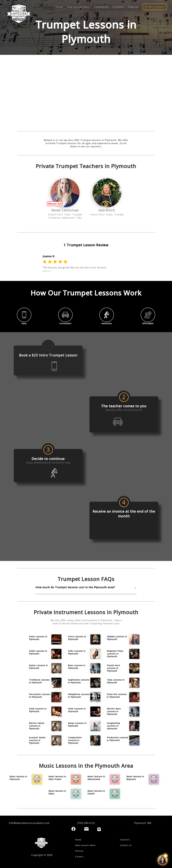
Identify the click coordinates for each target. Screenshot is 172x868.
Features (133, 7)
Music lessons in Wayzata (135, 778)
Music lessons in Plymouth (18, 778)
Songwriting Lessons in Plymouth (113, 726)
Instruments (101, 7)
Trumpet (77, 215)
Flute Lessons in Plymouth (77, 710)
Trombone (54, 218)
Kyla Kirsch (107, 210)
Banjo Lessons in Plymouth (77, 724)
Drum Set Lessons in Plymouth (117, 696)
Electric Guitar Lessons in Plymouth (37, 726)
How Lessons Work (78, 7)
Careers (79, 857)
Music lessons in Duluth (96, 792)
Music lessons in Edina (57, 792)
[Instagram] (99, 829)
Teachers (125, 840)
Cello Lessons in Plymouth (77, 652)
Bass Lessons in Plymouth (77, 667)
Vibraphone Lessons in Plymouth (79, 696)
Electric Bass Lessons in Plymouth (114, 711)
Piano (68, 215)
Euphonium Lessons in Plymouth (79, 681)
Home (59, 7)
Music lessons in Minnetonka (96, 778)
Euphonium (68, 218)
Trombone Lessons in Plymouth (39, 681)
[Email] (86, 829)
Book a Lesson (155, 7)
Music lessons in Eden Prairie (57, 778)
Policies (79, 851)
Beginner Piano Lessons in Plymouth (115, 654)
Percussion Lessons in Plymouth (40, 696)
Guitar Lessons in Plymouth (38, 667)
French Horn (56, 215)
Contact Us (126, 845)
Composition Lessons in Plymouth (75, 740)
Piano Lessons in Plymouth (38, 638)
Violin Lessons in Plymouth (38, 652)
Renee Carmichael (65, 210)
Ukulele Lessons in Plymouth (117, 638)
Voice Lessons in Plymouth (77, 638)
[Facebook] (73, 829)
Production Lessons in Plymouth (118, 739)
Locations (118, 7)
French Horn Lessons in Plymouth (113, 668)
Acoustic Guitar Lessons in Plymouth (37, 740)
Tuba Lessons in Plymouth (116, 681)
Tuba (79, 218)
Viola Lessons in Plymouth (38, 710)
